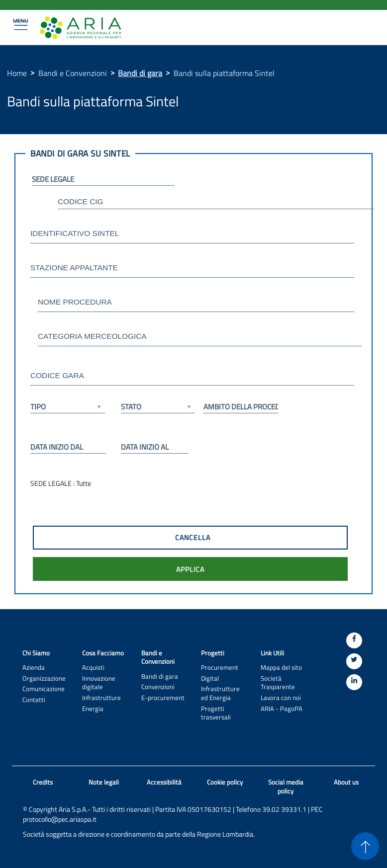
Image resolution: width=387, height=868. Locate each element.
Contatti (34, 700)
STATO (158, 407)
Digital (210, 678)
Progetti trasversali (216, 713)
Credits (43, 782)
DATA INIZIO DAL (57, 447)
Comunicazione (44, 689)
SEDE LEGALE (53, 179)
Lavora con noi (281, 698)
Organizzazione (44, 678)
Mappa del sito (281, 668)
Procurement (220, 668)
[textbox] (216, 203)
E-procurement (163, 698)
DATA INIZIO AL (145, 447)
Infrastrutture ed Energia (220, 693)
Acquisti (93, 668)
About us (346, 782)
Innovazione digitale (99, 683)
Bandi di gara (140, 73)
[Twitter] (354, 661)
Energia (93, 709)
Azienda (34, 668)
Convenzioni (158, 687)
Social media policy (286, 787)
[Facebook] (354, 640)
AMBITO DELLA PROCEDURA (241, 407)
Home (17, 73)
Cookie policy (225, 782)
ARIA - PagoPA (282, 709)
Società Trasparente (278, 683)
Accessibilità (164, 782)
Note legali (104, 782)
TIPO (68, 407)
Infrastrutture (101, 698)
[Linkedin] (354, 682)
